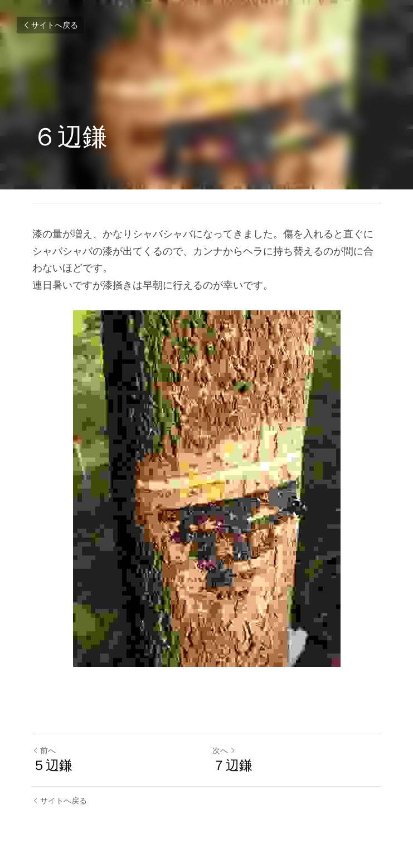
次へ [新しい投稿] (224, 750)
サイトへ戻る (50, 25)
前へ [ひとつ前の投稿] (44, 750)
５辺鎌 (52, 765)
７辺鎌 (232, 765)
